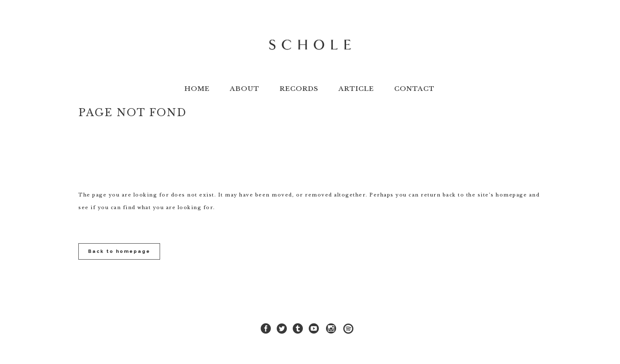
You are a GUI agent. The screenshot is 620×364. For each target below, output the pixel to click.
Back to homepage (119, 251)
